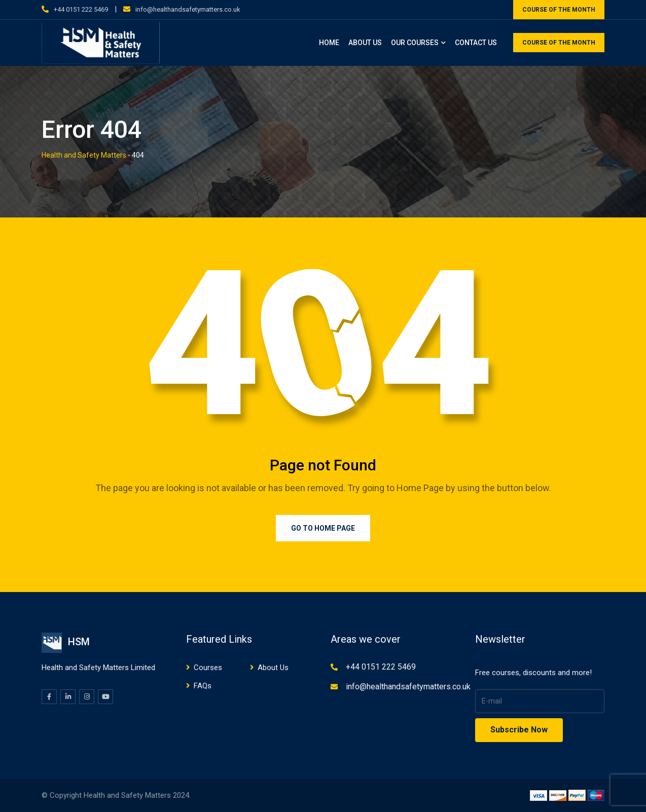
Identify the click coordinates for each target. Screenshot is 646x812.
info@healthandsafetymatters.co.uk (188, 9)
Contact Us (476, 43)
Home (329, 43)
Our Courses (415, 43)
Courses (208, 668)
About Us (365, 43)
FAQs (203, 686)
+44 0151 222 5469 (81, 9)
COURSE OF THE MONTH (559, 10)
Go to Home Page (323, 528)
